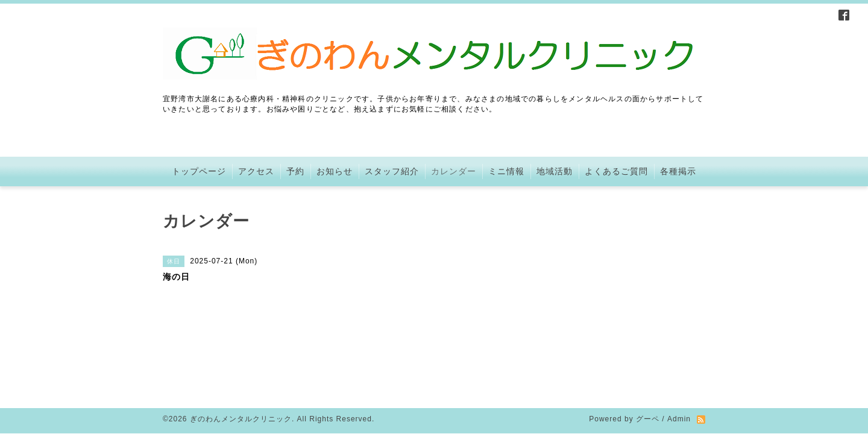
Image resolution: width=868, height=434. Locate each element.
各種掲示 (678, 171)
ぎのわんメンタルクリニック (241, 352)
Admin (679, 352)
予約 (295, 171)
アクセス (256, 171)
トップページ (199, 171)
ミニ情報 (506, 171)
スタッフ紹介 (392, 171)
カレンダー (454, 171)
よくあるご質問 (616, 171)
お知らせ (335, 171)
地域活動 (555, 171)
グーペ (648, 352)
